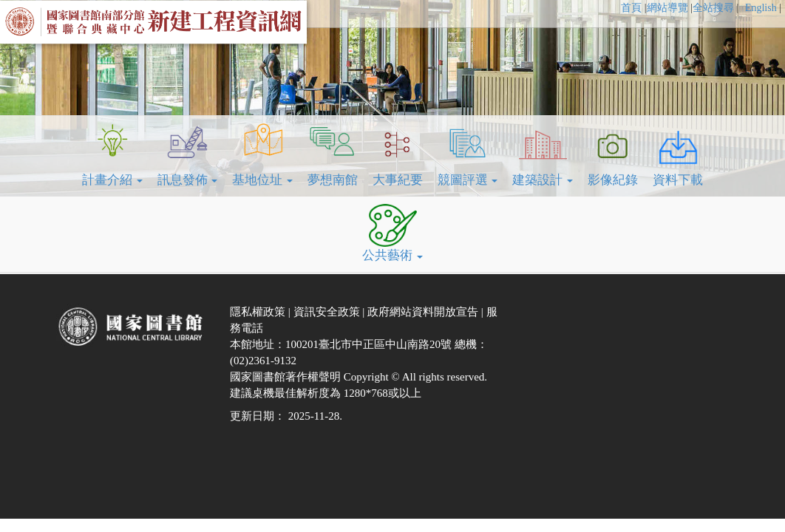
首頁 (631, 8)
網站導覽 (667, 8)
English (762, 8)
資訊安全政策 (328, 312)
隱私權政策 (259, 312)
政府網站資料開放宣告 (424, 312)
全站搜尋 (713, 8)
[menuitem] (633, 8)
